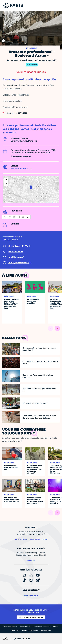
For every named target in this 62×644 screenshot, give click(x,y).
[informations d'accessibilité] (16, 217)
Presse (56, 627)
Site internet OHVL (20, 168)
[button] (31, 187)
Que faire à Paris (22, 639)
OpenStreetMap (50, 202)
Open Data (15, 630)
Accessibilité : (35, 627)
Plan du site (46, 630)
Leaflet (38, 202)
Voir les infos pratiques (31, 72)
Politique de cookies (30, 630)
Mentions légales (10, 627)
